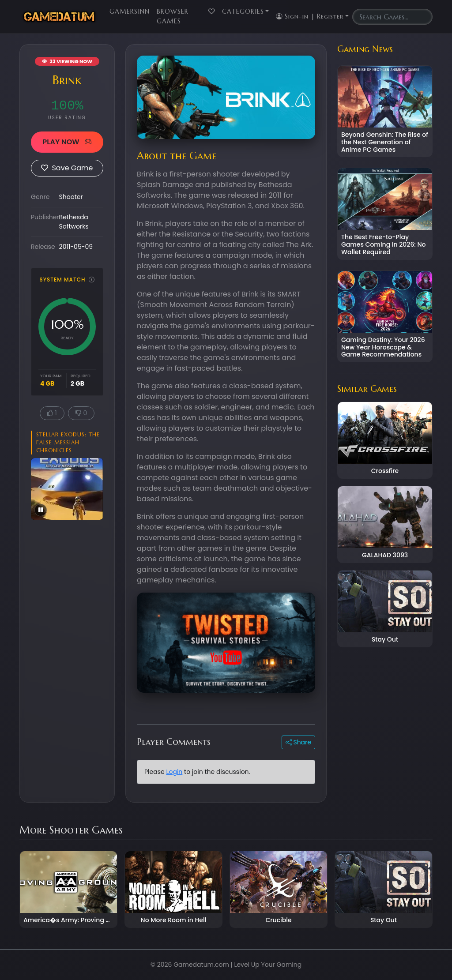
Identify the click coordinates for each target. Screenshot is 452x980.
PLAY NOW (67, 142)
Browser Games (173, 16)
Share (298, 742)
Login (174, 772)
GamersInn (130, 11)
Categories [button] (243, 11)
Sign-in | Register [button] (310, 16)
